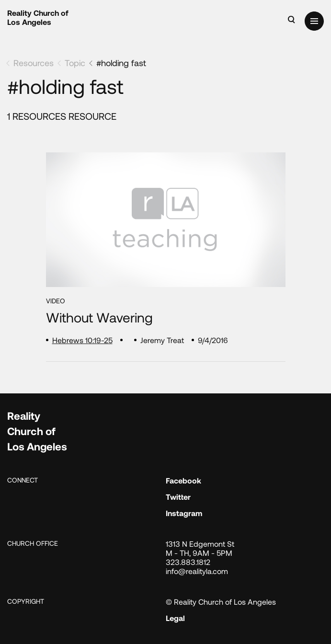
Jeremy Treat (162, 340)
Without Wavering (99, 317)
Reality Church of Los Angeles (38, 17)
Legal (175, 618)
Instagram (184, 513)
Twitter (178, 497)
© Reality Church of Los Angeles (221, 602)
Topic (75, 63)
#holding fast (121, 63)
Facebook (183, 480)
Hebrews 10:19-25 (82, 340)
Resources (34, 63)
